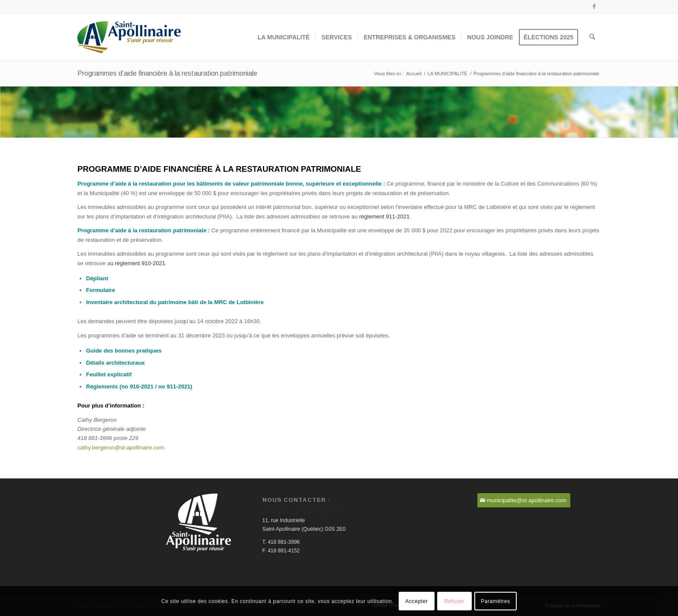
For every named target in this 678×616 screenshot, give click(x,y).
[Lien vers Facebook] (594, 6)
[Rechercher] (592, 37)
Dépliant (97, 278)
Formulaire (101, 290)
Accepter (416, 601)
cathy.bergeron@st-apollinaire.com (121, 448)
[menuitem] (284, 37)
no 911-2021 (174, 387)
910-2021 (142, 387)
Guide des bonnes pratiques (124, 351)
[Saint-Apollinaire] (129, 37)
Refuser (454, 601)
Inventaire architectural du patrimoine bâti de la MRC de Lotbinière (175, 302)
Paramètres (496, 601)
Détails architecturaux (115, 363)
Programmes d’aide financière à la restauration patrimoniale (167, 73)
